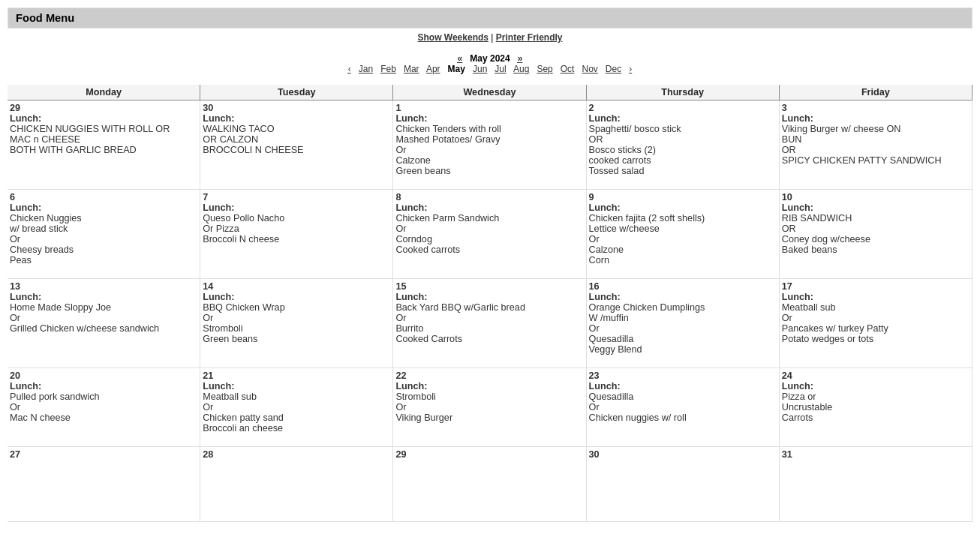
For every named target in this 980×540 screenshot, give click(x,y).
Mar (412, 69)
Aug (521, 69)
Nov (589, 69)
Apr (433, 69)
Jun (480, 69)
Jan (366, 69)
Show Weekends (453, 37)
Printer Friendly (529, 37)
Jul (500, 69)
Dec (613, 69)
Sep (544, 69)
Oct (568, 69)
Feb (388, 69)
